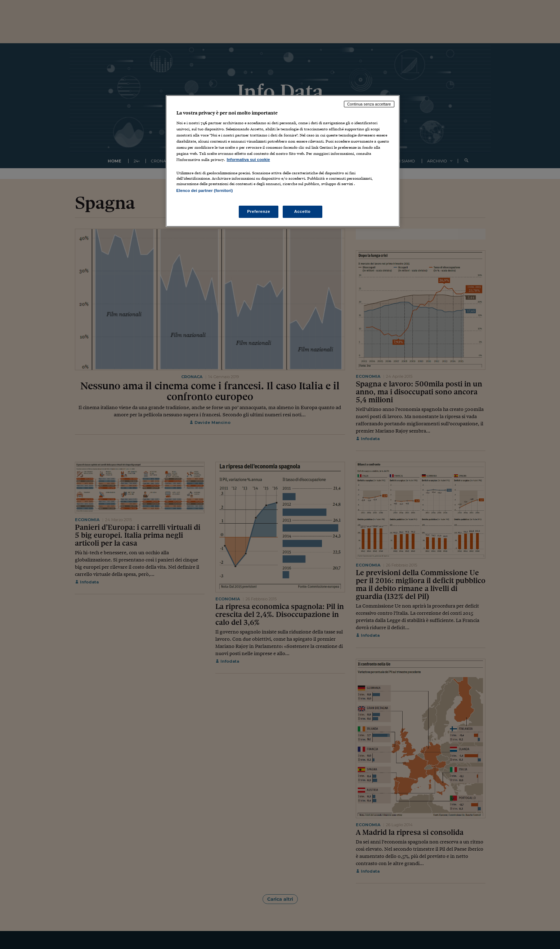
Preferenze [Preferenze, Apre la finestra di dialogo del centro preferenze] (259, 211)
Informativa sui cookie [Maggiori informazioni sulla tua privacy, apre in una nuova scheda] (248, 160)
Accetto (303, 211)
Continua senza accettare (369, 104)
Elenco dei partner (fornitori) (205, 191)
